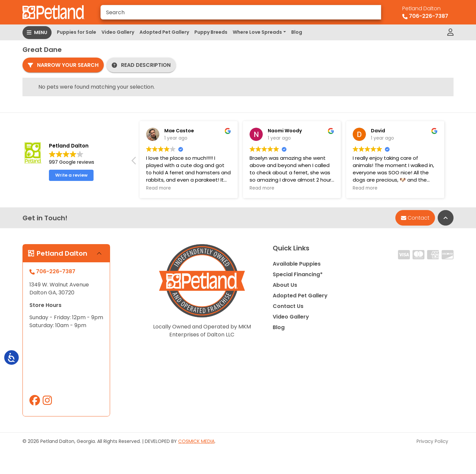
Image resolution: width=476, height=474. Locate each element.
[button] (134, 162)
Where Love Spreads (257, 32)
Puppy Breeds (211, 32)
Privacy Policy (432, 441)
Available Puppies (297, 264)
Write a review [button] (71, 175)
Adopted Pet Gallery (164, 32)
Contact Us (288, 306)
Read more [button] (159, 188)
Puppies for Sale (77, 32)
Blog (297, 32)
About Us (285, 285)
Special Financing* (298, 274)
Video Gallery (118, 32)
